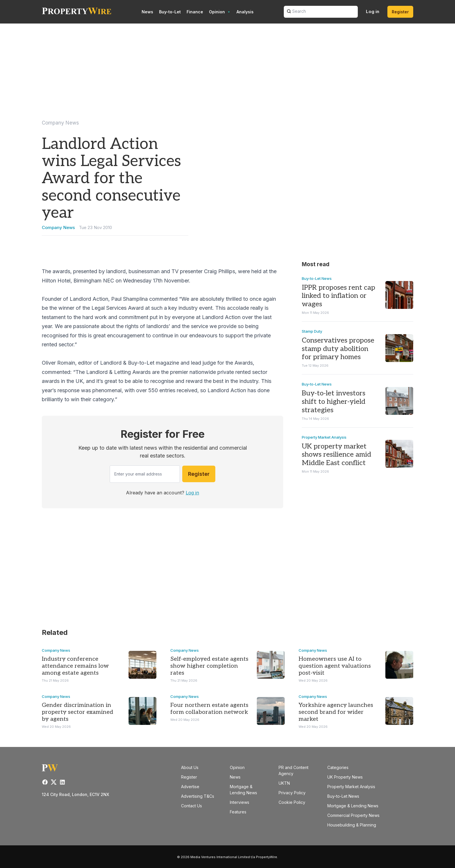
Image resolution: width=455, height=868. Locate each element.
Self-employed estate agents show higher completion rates (209, 666)
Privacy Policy (292, 793)
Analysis (245, 12)
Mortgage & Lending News (353, 806)
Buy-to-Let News (317, 278)
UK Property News (345, 777)
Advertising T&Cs (198, 796)
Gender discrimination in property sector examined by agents (77, 712)
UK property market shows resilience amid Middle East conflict (336, 455)
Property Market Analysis (324, 437)
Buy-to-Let (170, 12)
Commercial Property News (353, 815)
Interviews (240, 802)
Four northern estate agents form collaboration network (209, 709)
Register (400, 12)
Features (238, 812)
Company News (60, 123)
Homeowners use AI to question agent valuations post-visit (335, 666)
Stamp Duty (312, 331)
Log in (373, 11)
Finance (195, 12)
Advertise (190, 787)
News (147, 12)
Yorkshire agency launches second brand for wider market (336, 712)
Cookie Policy (292, 802)
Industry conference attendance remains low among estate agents (75, 666)
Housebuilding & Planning (352, 825)
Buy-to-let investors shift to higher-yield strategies (334, 402)
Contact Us (192, 806)
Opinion (220, 12)
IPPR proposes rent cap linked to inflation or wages (338, 296)
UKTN (284, 783)
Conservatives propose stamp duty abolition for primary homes (338, 349)
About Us (190, 767)
